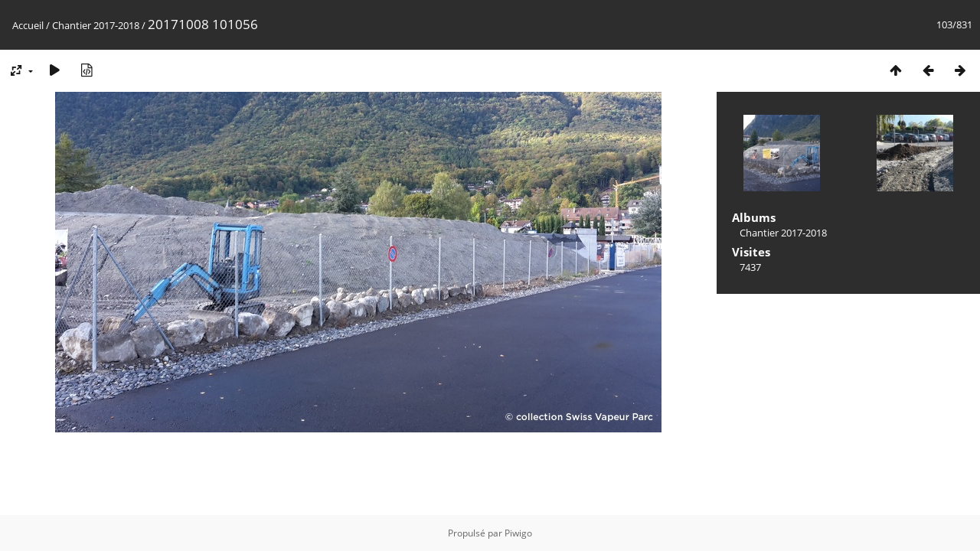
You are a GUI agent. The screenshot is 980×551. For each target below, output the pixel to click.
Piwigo (518, 533)
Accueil (28, 25)
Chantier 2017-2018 (96, 25)
